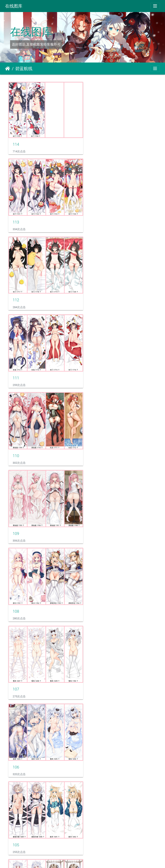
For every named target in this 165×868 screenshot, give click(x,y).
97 (92, 741)
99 (92, 667)
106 (16, 442)
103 (93, 517)
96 (15, 816)
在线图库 (14, 6)
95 (92, 816)
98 (15, 741)
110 (16, 292)
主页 (8, 69)
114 (16, 142)
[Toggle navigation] (155, 6)
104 (16, 517)
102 (16, 592)
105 (93, 442)
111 (93, 217)
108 (16, 367)
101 (93, 592)
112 (16, 217)
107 (93, 367)
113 (93, 142)
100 (16, 667)
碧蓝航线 (24, 69)
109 (93, 292)
